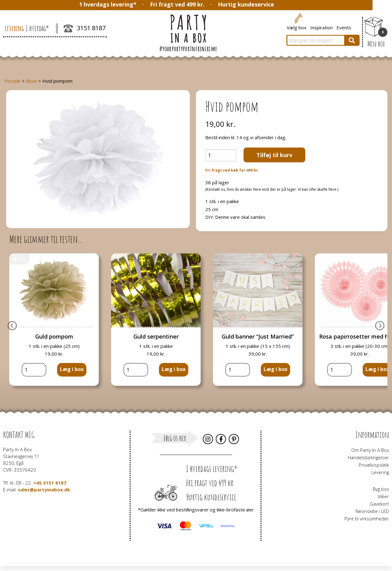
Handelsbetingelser (368, 457)
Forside (13, 81)
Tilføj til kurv (274, 155)
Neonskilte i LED (372, 511)
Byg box (381, 489)
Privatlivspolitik (374, 465)
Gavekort (379, 504)
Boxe (31, 81)
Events (344, 27)
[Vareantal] (221, 155)
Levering (380, 472)
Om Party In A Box (370, 450)
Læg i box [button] (72, 369)
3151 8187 (85, 29)
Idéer (383, 496)
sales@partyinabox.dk (44, 490)
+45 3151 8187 (50, 483)
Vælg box (297, 27)
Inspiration (321, 27)
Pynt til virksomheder (367, 519)
